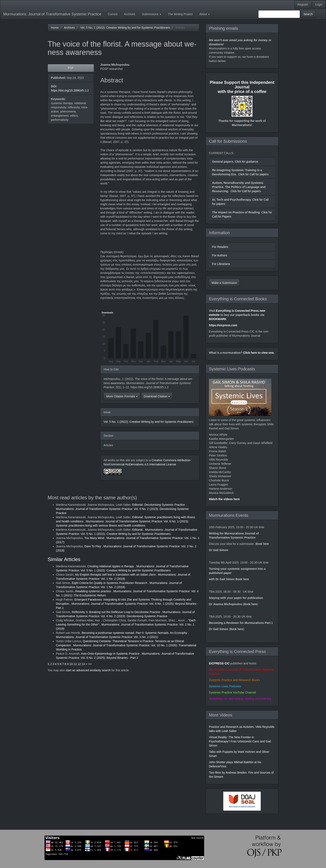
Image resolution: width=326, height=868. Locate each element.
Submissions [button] (152, 14)
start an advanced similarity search (88, 670)
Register (303, 5)
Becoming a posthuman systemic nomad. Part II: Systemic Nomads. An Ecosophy (135, 633)
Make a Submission (224, 283)
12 (79, 664)
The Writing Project (180, 14)
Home (55, 28)
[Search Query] (279, 14)
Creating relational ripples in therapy (111, 566)
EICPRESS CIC (219, 663)
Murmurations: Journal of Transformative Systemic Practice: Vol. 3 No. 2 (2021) (107, 637)
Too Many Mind (95, 538)
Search (308, 14)
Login (319, 5)
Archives (130, 14)
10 (71, 664)
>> (90, 664)
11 (75, 664)
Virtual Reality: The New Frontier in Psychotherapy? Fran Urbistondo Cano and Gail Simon (240, 741)
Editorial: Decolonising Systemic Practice (159, 505)
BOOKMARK (218, 319)
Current (113, 14)
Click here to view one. (259, 353)
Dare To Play (93, 546)
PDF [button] (71, 68)
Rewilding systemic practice (94, 591)
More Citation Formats (122, 396)
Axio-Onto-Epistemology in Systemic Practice (111, 654)
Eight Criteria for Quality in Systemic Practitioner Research (110, 583)
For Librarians (221, 264)
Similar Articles (64, 559)
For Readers (220, 247)
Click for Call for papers (253, 174)
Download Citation (157, 396)
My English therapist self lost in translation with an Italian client (116, 575)
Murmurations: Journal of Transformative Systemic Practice (52, 14)
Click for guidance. (246, 162)
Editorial (138, 530)
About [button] (205, 14)
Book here (262, 544)
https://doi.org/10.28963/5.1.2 (70, 90)
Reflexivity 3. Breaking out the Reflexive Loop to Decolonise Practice (116, 612)
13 (83, 664)
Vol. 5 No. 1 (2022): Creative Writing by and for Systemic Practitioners (125, 28)
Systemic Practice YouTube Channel (232, 692)
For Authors (220, 255)
